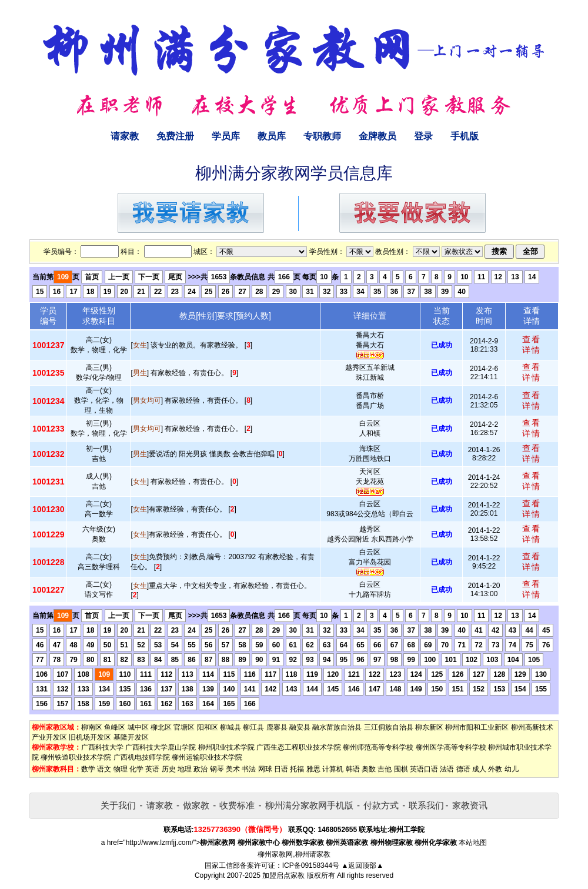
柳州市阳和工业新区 (477, 727)
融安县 (300, 727)
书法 (249, 769)
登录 (423, 136)
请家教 (125, 136)
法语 (447, 769)
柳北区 (161, 727)
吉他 (385, 769)
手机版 (465, 136)
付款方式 (381, 805)
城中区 (138, 727)
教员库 (272, 136)
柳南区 (92, 727)
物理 (121, 769)
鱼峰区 (115, 727)
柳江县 (253, 727)
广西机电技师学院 (142, 757)
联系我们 (426, 805)
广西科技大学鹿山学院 (161, 747)
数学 (88, 769)
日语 (281, 769)
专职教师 (322, 136)
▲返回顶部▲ (362, 865)
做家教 (196, 805)
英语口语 (424, 769)
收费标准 (237, 805)
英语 (152, 769)
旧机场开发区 (90, 737)
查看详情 (532, 345)
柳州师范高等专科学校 (378, 747)
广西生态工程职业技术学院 (299, 747)
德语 (463, 769)
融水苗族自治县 (337, 727)
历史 (169, 769)
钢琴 (217, 769)
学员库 (226, 136)
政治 (201, 769)
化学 (136, 769)
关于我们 (118, 805)
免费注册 (175, 136)
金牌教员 (377, 136)
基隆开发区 (131, 737)
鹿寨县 (277, 727)
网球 (265, 769)
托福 (297, 769)
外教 (495, 769)
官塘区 (184, 727)
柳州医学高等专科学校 (451, 747)
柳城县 (230, 727)
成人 (479, 769)
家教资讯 (470, 805)
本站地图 (473, 843)
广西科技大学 (102, 747)
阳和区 (208, 727)
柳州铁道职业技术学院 (76, 757)
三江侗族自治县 (389, 727)
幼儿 (512, 769)
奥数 (369, 769)
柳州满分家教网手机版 (309, 805)
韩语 (353, 769)
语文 (104, 769)
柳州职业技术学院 (226, 747)
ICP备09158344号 (311, 865)
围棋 (401, 769)
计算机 (333, 769)
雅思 (313, 769)
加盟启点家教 (283, 875)
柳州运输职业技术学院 (207, 757)
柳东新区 (429, 727)
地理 (185, 769)
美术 (233, 769)
